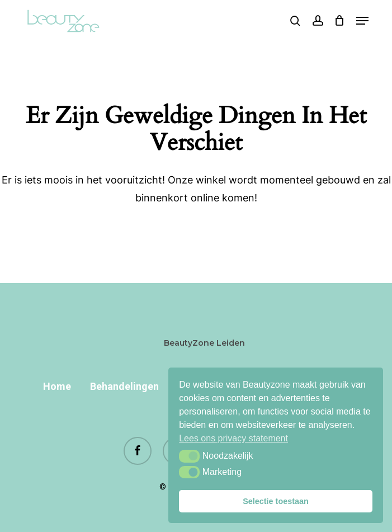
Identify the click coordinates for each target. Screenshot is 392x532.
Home (57, 386)
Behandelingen (124, 386)
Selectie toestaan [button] (276, 501)
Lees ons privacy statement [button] (233, 438)
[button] (189, 456)
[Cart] (340, 21)
